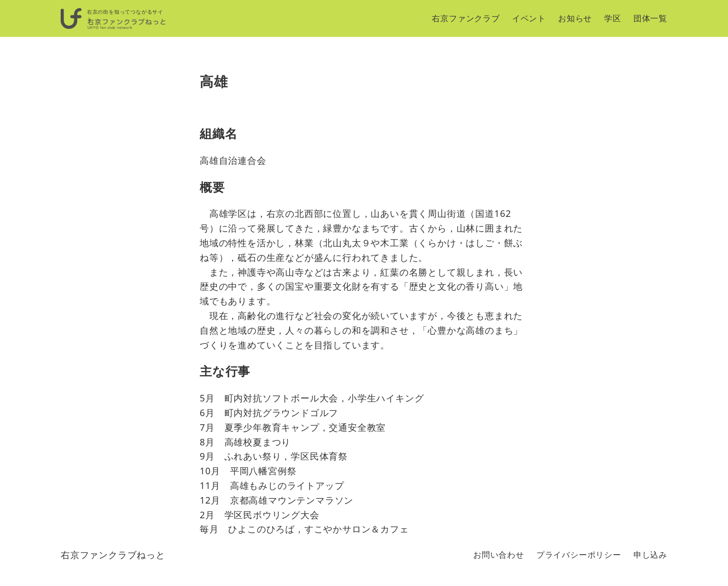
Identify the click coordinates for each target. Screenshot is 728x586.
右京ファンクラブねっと (113, 555)
